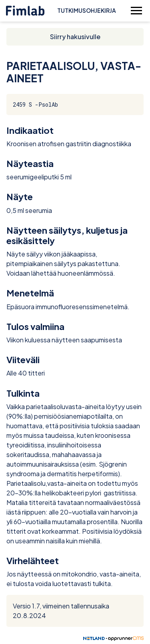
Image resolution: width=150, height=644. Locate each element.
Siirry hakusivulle (75, 37)
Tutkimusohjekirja (87, 10)
